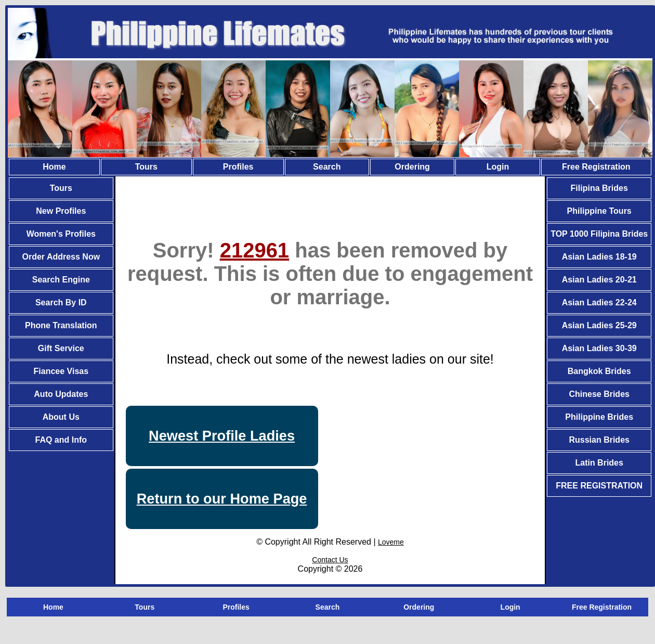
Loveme (391, 542)
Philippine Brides (599, 417)
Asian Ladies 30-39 (599, 348)
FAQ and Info (61, 440)
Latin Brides (599, 463)
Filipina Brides (599, 188)
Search (327, 167)
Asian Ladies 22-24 (599, 302)
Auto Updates (61, 394)
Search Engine (61, 280)
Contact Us (330, 560)
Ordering (412, 167)
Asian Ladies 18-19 (599, 257)
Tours (146, 167)
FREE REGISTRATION (599, 486)
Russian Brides (599, 440)
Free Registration (596, 167)
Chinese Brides (599, 394)
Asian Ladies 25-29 (599, 325)
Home (54, 167)
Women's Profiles (61, 234)
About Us (61, 417)
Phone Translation (61, 325)
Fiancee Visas (61, 371)
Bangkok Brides (599, 371)
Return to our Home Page (222, 499)
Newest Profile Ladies (222, 436)
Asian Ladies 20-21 (599, 280)
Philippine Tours (599, 211)
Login (498, 167)
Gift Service (61, 348)
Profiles (238, 167)
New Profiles (61, 211)
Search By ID (61, 302)
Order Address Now (61, 257)
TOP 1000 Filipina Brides (599, 234)
